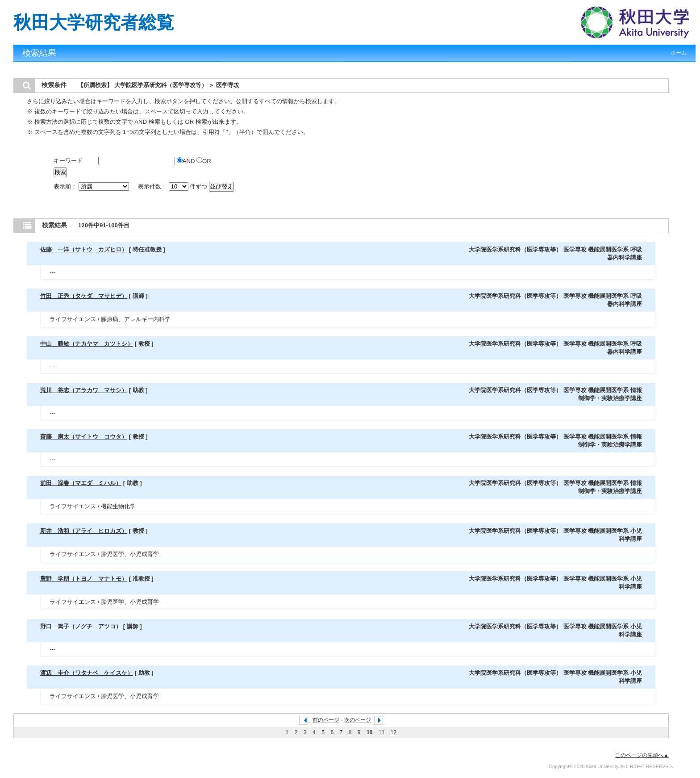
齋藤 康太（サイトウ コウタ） (84, 437)
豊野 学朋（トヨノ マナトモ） (84, 579)
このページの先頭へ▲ (642, 755)
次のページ (358, 720)
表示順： (92, 186)
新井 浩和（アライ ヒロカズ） (84, 531)
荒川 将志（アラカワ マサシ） (84, 390)
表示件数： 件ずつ (173, 186)
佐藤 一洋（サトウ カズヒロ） (84, 249)
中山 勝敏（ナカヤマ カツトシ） (87, 344)
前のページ (326, 720)
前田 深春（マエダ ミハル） (81, 483)
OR (204, 161)
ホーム (679, 53)
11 (382, 732)
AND (187, 161)
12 (394, 732)
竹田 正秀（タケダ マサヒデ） (84, 296)
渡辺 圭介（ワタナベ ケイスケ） (87, 673)
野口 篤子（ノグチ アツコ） (81, 626)
